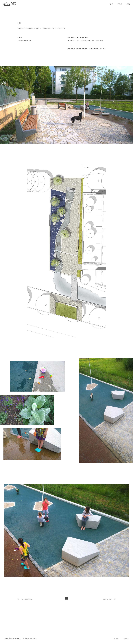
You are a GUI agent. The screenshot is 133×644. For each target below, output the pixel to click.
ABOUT (120, 4)
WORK (128, 4)
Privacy (126, 639)
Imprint (116, 639)
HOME (111, 4)
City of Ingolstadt (24, 41)
